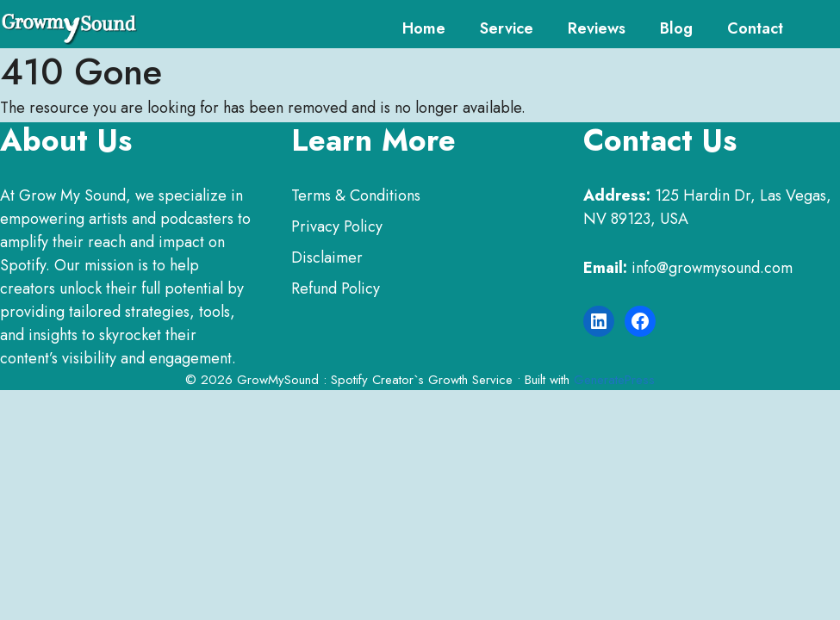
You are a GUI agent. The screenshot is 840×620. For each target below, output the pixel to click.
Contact (755, 28)
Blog (676, 28)
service (507, 28)
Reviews (597, 28)
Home (424, 28)
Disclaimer (327, 257)
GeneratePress (614, 380)
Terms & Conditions (356, 195)
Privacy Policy (337, 226)
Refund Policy (336, 288)
